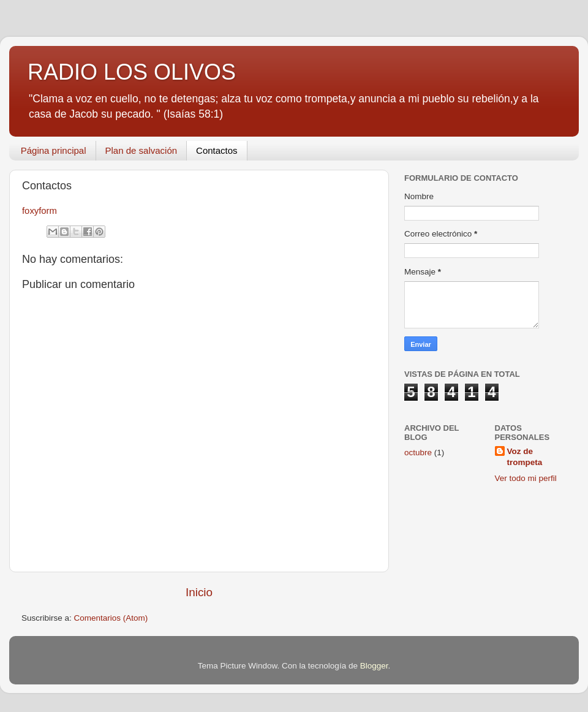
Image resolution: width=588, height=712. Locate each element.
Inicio (199, 592)
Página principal (54, 150)
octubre (418, 453)
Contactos (217, 150)
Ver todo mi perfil (526, 478)
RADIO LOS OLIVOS (132, 72)
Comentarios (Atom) (111, 618)
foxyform (40, 211)
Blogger (374, 666)
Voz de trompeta (525, 457)
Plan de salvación (141, 150)
